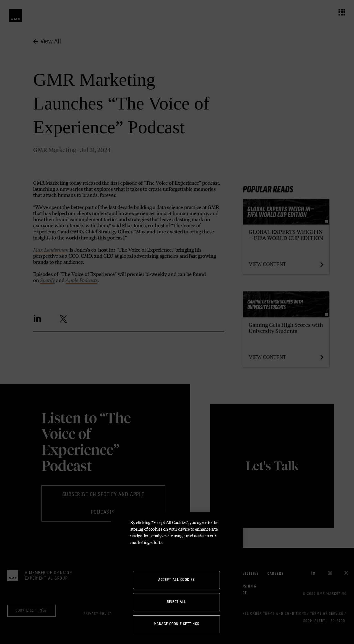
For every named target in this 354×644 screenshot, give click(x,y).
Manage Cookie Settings (177, 624)
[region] (177, 578)
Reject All (177, 602)
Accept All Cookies (176, 580)
